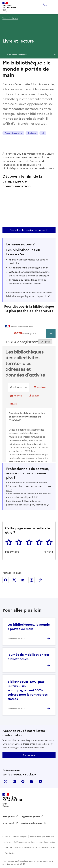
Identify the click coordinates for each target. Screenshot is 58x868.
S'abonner (29, 755)
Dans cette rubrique (29, 55)
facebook (23, 781)
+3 (43, 133)
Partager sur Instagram (32, 580)
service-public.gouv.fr (32, 823)
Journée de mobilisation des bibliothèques (28, 657)
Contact (6, 836)
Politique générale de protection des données (34, 842)
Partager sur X (14, 580)
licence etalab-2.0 (15, 864)
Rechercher (45, 4)
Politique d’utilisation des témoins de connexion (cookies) (30, 847)
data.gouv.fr (9, 817)
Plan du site (10, 853)
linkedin (14, 781)
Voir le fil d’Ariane (10, 18)
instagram (32, 781)
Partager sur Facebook (6, 580)
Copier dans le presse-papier (40, 580)
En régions (32, 133)
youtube (40, 781)
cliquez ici (29, 497)
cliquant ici (42, 296)
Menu (54, 4)
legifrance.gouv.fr (31, 817)
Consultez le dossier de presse (27, 230)
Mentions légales (20, 836)
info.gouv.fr (9, 823)
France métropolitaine (13, 133)
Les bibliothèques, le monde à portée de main (29, 627)
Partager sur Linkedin (23, 580)
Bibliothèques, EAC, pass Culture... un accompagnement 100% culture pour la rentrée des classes (28, 690)
